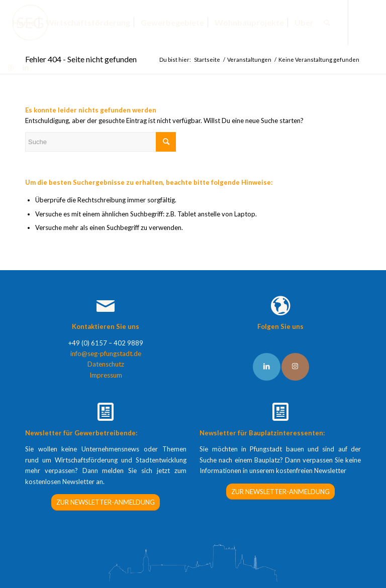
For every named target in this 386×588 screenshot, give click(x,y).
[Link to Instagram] (295, 367)
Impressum (106, 375)
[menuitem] (24, 23)
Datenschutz (106, 364)
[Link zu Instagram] (11, 67)
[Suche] (327, 23)
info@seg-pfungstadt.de (106, 354)
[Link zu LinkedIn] (26, 67)
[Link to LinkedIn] (267, 367)
